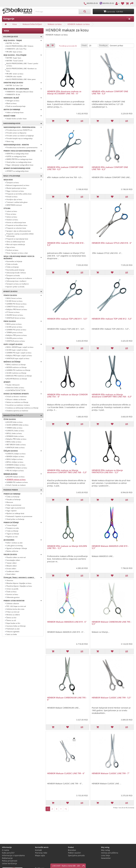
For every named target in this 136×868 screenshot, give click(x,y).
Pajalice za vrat (12, 537)
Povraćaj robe (41, 853)
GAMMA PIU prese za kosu (16, 330)
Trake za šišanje (12, 531)
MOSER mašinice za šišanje (16, 367)
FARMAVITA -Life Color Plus (16, 49)
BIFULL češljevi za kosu (15, 462)
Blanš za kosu (11, 103)
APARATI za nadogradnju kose (17, 171)
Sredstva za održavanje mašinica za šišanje (22, 408)
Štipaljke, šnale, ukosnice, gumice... (23, 578)
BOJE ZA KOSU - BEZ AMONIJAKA (23, 89)
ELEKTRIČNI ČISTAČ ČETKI (16, 390)
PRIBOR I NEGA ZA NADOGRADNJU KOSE (23, 151)
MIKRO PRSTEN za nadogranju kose (19, 159)
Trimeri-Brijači (12, 525)
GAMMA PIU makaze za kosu (17, 482)
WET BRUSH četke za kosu (16, 445)
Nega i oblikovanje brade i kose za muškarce (23, 257)
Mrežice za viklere (13, 615)
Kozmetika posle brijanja (15, 270)
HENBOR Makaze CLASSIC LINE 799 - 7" (111, 773)
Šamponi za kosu (13, 183)
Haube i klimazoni (13, 385)
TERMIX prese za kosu (14, 332)
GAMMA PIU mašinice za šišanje (18, 370)
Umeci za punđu (12, 589)
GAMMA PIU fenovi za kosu (16, 304)
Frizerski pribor (22, 490)
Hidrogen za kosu (13, 101)
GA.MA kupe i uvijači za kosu (17, 350)
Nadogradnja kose (22, 124)
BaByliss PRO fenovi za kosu (17, 309)
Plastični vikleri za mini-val (16, 557)
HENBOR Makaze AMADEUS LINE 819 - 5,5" (110, 547)
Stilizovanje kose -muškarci (16, 281)
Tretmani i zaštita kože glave (17, 202)
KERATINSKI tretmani (14, 205)
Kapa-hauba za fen (13, 623)
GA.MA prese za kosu (14, 327)
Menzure (10, 502)
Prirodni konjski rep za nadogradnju (19, 138)
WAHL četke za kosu (14, 442)
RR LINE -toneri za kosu (15, 74)
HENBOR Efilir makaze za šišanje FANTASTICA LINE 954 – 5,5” (107, 471)
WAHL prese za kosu (14, 324)
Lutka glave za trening (14, 546)
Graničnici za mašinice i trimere (18, 405)
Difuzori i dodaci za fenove (16, 399)
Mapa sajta (40, 855)
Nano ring (10, 141)
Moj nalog (105, 850)
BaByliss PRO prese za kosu (17, 335)
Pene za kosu (11, 214)
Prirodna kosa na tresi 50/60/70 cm (19, 130)
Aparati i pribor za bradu (15, 287)
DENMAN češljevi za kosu (16, 465)
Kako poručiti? (8, 853)
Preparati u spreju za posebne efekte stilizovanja (20, 235)
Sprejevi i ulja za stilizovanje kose (19, 231)
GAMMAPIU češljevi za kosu (17, 468)
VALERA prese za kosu (15, 338)
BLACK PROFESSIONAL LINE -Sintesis (20, 46)
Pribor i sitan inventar (23, 601)
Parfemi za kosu (12, 250)
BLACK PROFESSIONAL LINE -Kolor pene (21, 79)
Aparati (23, 382)
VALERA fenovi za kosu (15, 315)
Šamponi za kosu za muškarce (18, 284)
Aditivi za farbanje (23, 110)
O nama (6, 850)
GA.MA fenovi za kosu (14, 301)
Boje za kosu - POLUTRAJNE (23, 55)
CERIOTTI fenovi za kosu (15, 307)
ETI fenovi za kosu (13, 312)
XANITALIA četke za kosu (15, 448)
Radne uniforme (12, 551)
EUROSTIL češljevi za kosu (16, 454)
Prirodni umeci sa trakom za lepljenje (20, 136)
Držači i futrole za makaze (16, 485)
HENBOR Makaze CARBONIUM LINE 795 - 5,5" (112, 623)
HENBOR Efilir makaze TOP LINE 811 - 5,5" (67, 319)
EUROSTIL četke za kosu (15, 431)
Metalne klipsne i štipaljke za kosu (19, 583)
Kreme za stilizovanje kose (16, 222)
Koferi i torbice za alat (14, 543)
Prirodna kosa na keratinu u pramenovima (22, 147)
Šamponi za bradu (13, 275)
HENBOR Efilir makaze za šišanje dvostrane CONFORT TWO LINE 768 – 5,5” (67, 471)
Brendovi (72, 850)
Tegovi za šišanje (13, 534)
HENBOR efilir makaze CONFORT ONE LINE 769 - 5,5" (110, 92)
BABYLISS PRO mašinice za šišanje (19, 376)
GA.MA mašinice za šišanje (16, 373)
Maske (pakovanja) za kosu (16, 188)
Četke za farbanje (13, 497)
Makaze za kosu (55, 24)
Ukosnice (10, 580)
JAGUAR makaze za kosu (15, 477)
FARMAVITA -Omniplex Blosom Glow (20, 92)
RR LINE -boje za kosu (14, 52)
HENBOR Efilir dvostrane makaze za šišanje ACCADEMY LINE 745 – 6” (64, 92)
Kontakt (38, 850)
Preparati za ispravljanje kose (17, 239)
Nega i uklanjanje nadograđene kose (20, 165)
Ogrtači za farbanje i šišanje (17, 548)
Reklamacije (7, 858)
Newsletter (106, 858)
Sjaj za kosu (11, 247)
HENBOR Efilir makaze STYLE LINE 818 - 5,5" (66, 244)
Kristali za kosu (12, 197)
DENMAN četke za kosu (15, 436)
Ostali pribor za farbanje (15, 519)
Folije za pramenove (14, 505)
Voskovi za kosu (12, 220)
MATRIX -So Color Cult (14, 85)
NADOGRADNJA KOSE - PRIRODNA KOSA (23, 127)
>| (66, 809)
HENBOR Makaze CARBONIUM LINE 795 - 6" (67, 699)
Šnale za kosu (11, 592)
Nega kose (23, 180)
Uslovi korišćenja (9, 863)
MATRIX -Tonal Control (15, 61)
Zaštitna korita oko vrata (15, 609)
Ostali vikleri (11, 574)
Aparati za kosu (22, 292)
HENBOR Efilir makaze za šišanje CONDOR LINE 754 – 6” (67, 396)
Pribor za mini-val (13, 612)
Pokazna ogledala (13, 632)
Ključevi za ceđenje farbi (15, 513)
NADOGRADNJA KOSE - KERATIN (23, 145)
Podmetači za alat (13, 629)
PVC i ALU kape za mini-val (16, 606)
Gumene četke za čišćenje (16, 626)
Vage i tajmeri (11, 511)
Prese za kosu (23, 321)
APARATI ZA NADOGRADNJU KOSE (23, 168)
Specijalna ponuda (76, 855)
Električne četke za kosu (15, 388)
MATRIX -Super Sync (14, 58)
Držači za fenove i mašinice (16, 397)
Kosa (15, 24)
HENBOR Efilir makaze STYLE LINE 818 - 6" (112, 243)
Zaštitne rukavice (13, 603)
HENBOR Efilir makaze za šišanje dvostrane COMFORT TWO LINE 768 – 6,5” (112, 396)
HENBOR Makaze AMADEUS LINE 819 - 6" (67, 622)
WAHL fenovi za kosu (14, 298)
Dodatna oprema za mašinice (17, 411)
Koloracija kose (22, 37)
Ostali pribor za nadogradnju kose (19, 162)
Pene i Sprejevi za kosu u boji (17, 253)
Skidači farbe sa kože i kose (16, 119)
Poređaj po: (104, 45)
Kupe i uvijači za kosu (23, 344)
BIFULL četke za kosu (14, 433)
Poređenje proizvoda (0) (68, 46)
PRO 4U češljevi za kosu (15, 471)
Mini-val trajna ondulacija (16, 244)
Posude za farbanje (13, 499)
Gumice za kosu (12, 594)
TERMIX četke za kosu (14, 428)
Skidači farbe (23, 116)
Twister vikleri (11, 563)
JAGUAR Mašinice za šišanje (17, 379)
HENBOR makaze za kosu (79, 24)
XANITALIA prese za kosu (16, 341)
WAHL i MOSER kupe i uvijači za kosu (20, 347)
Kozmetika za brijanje (14, 261)
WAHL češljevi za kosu (15, 459)
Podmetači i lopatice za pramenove (19, 516)
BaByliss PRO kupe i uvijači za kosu (19, 355)
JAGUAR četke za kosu (14, 422)
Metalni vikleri (12, 566)
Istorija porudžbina (110, 853)
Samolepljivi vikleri (13, 560)
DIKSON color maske (14, 77)
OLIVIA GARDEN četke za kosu (17, 425)
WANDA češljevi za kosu (15, 456)
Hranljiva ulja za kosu (14, 199)
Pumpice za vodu (13, 528)
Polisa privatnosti (10, 861)
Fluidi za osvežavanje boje (16, 106)
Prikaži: (84, 45)
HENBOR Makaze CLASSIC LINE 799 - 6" (66, 773)
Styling (23, 208)
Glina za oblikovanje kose (16, 242)
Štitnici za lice (11, 618)
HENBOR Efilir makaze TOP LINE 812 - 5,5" (112, 319)
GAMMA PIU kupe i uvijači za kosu (19, 353)
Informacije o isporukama (13, 855)
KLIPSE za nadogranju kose (16, 156)
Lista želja (105, 855)
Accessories (23, 540)
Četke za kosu (23, 419)
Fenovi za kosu (23, 295)
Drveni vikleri (11, 569)
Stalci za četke (12, 634)
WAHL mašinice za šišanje (16, 365)
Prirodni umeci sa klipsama (16, 133)
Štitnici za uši (11, 620)
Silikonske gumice (13, 597)
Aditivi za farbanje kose (15, 112)
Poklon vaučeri (74, 853)
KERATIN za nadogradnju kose (17, 154)
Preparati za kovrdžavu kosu (17, 225)
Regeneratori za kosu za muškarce (19, 278)
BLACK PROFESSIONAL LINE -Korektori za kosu (21, 70)
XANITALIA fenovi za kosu (16, 318)
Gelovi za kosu (12, 217)
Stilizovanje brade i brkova (16, 273)
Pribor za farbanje (23, 494)
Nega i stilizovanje (22, 176)
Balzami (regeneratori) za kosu (18, 185)
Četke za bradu (12, 264)
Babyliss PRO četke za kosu (16, 439)
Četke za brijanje (13, 267)
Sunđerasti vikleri (13, 571)
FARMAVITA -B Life (13, 94)
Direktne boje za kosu (23, 83)
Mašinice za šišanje (23, 362)
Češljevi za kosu (23, 451)
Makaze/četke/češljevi (32, 24)
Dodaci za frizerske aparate (23, 394)
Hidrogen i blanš (23, 98)
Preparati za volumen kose (16, 228)
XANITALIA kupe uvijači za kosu (18, 358)
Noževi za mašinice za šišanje (17, 402)
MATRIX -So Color (13, 43)
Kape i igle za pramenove (16, 508)
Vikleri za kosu (23, 554)
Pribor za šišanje (23, 522)
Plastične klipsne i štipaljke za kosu (19, 586)
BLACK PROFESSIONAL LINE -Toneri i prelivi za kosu (22, 65)
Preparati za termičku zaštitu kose (19, 194)
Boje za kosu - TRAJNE (23, 40)
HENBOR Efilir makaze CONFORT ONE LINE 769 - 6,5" (65, 168)
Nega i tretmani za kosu (15, 191)
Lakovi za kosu (12, 211)
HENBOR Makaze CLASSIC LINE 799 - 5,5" (111, 698)
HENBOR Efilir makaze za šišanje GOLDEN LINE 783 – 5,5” (67, 547)
